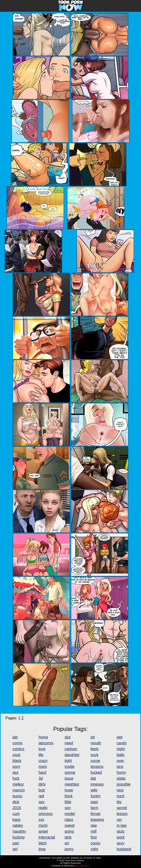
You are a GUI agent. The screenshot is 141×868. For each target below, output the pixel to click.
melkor (18, 784)
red (41, 796)
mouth (96, 743)
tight (68, 761)
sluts (121, 831)
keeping (97, 820)
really (43, 808)
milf (94, 831)
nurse (95, 761)
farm (94, 808)
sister (121, 778)
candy (122, 743)
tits (119, 802)
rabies (18, 825)
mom (43, 767)
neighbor (72, 784)
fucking (19, 837)
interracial (47, 837)
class (69, 820)
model (70, 814)
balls (121, 755)
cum (16, 814)
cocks (95, 843)
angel (43, 831)
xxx (41, 820)
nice (120, 790)
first (94, 837)
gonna (70, 772)
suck (95, 755)
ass (15, 772)
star (94, 825)
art (67, 843)
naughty (19, 831)
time (42, 849)
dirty (42, 784)
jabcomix (46, 743)
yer (119, 820)
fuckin (96, 796)
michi (43, 825)
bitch (43, 843)
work (121, 837)
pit (93, 737)
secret (122, 808)
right (94, 849)
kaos (17, 820)
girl (15, 849)
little (68, 802)
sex (42, 802)
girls (68, 837)
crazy (43, 761)
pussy (18, 796)
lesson (122, 814)
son (68, 808)
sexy (121, 843)
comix (18, 743)
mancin (19, 790)
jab (15, 737)
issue (69, 778)
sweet (70, 825)
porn (16, 767)
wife (94, 790)
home (43, 737)
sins (120, 767)
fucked (96, 772)
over (120, 761)
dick (16, 802)
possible (124, 784)
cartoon (71, 749)
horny (121, 772)
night (121, 749)
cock (16, 755)
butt (42, 790)
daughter (72, 755)
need (69, 743)
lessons (97, 767)
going (69, 831)
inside (70, 767)
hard (42, 772)
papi (94, 802)
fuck (16, 778)
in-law (122, 825)
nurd (120, 796)
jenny (69, 849)
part (16, 843)
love (42, 749)
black (17, 761)
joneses (97, 784)
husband (124, 849)
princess (46, 814)
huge (69, 790)
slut (68, 737)
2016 (17, 808)
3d (41, 778)
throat (95, 814)
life (41, 755)
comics (18, 749)
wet (120, 737)
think (69, 796)
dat (93, 778)
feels (95, 749)
